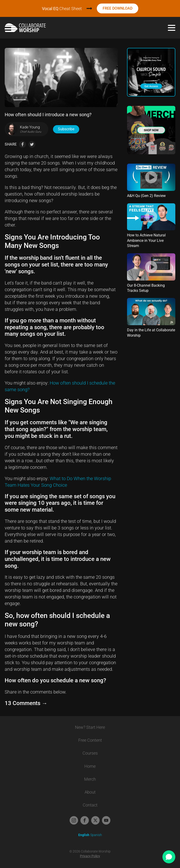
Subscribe (66, 129)
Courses (90, 753)
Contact (90, 805)
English (84, 835)
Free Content (90, 740)
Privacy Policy (90, 856)
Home (90, 766)
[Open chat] (169, 857)
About (90, 792)
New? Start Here (90, 727)
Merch (90, 779)
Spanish (96, 835)
